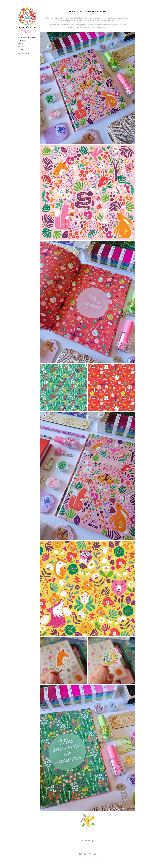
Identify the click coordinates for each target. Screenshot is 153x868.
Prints (21, 43)
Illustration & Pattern (27, 38)
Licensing (22, 40)
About (20, 46)
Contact (21, 49)
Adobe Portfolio (84, 859)
